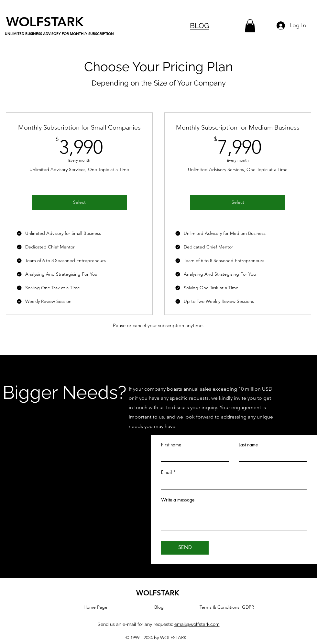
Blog (159, 607)
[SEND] (185, 548)
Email (166, 472)
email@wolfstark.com (197, 624)
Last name (248, 445)
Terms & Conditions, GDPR (227, 607)
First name (171, 445)
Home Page (95, 607)
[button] (250, 26)
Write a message (178, 500)
